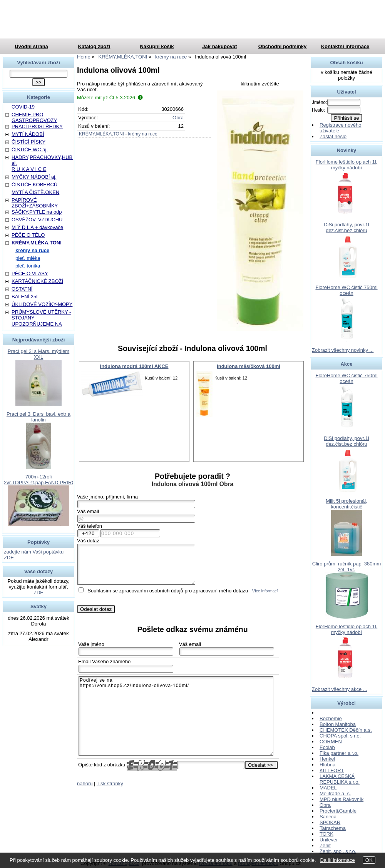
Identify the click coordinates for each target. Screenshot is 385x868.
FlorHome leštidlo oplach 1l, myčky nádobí (346, 165)
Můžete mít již (110, 98)
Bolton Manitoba (338, 724)
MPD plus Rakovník (341, 799)
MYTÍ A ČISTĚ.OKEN (35, 192)
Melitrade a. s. (335, 794)
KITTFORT (332, 770)
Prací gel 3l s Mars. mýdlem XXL (38, 354)
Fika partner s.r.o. (339, 753)
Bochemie (331, 718)
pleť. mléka (28, 258)
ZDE (38, 593)
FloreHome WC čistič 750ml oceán (346, 290)
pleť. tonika (28, 266)
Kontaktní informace (345, 46)
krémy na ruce (143, 134)
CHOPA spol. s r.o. (340, 736)
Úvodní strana (31, 46)
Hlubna (327, 765)
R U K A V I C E (29, 169)
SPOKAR (330, 822)
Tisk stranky (110, 784)
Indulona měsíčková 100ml (249, 366)
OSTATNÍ (22, 289)
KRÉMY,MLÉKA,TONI (101, 134)
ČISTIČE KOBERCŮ (34, 185)
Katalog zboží (94, 46)
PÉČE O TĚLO (28, 235)
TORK (326, 834)
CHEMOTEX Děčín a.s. (346, 730)
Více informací (265, 591)
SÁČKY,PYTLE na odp (37, 212)
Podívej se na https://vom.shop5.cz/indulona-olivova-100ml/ (176, 716)
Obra (178, 118)
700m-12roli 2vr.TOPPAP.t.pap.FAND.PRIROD (42, 480)
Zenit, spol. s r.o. (338, 851)
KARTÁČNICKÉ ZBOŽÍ (37, 281)
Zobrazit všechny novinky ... (343, 350)
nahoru (85, 784)
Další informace (337, 860)
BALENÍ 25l (24, 297)
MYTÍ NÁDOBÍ (28, 134)
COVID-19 (23, 107)
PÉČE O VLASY (30, 273)
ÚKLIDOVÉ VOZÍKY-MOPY (42, 304)
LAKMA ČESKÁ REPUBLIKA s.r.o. (340, 779)
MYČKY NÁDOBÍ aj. (34, 177)
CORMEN (331, 742)
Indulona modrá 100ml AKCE (134, 366)
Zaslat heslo (333, 136)
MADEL (328, 788)
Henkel (327, 759)
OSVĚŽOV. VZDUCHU (37, 220)
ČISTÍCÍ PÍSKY (28, 142)
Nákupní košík (157, 46)
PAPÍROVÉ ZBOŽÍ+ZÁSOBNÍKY (35, 203)
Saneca (328, 817)
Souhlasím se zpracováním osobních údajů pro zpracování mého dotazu (168, 591)
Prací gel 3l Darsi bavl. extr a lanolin (38, 417)
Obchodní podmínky (283, 46)
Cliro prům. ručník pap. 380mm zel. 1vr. (346, 567)
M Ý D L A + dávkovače (37, 227)
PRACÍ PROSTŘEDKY (37, 126)
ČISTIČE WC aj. (30, 150)
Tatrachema (333, 828)
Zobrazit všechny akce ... (340, 689)
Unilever (329, 840)
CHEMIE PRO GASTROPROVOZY (34, 117)
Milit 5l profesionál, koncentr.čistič (346, 504)
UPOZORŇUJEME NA (37, 324)
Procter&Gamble (338, 811)
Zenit (325, 845)
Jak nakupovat (219, 46)
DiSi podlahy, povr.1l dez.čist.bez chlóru (346, 227)
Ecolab (327, 747)
